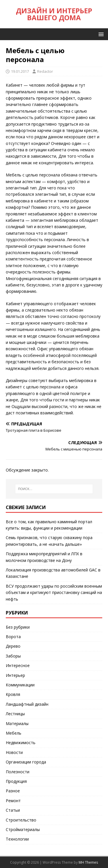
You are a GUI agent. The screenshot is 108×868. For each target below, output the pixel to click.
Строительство (21, 820)
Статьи (13, 810)
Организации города (26, 762)
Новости (14, 752)
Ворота (13, 637)
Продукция (16, 781)
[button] (100, 34)
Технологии (17, 839)
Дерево (13, 646)
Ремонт (13, 801)
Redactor (45, 71)
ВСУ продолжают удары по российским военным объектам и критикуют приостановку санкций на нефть (54, 593)
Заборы (13, 656)
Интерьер (15, 675)
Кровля (13, 694)
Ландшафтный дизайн (27, 704)
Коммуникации (20, 685)
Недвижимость (21, 743)
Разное (13, 791)
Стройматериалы (23, 829)
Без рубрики (18, 627)
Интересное (18, 665)
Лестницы (15, 714)
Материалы (17, 723)
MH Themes (88, 862)
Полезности (18, 772)
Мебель (14, 733)
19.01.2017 (20, 71)
